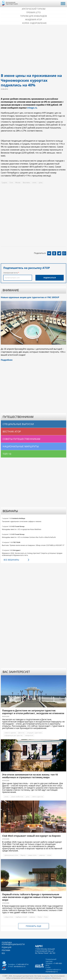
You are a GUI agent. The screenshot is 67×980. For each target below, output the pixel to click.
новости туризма (10, 733)
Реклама (6, 950)
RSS (3, 953)
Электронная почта (10, 273)
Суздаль (4, 183)
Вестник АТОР (12, 431)
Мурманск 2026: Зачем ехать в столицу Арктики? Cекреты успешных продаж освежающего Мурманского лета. (32, 554)
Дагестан (21, 733)
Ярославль (26, 183)
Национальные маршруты (21, 446)
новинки (32, 917)
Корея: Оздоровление (34, 23)
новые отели (32, 855)
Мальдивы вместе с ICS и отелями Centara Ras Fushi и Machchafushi (29, 537)
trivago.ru (32, 108)
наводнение (29, 735)
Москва (18, 183)
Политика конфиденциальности (13, 943)
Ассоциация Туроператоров (12, 3)
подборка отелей (21, 917)
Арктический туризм (34, 9)
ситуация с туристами (34, 733)
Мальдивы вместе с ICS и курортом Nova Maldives (22, 529)
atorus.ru (48, 978)
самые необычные (17, 797)
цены (41, 183)
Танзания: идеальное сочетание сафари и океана (22, 521)
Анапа (40, 917)
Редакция (6, 947)
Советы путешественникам (21, 439)
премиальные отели (11, 855)
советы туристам (37, 797)
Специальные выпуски (18, 424)
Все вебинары (11, 560)
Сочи (11, 183)
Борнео (23, 855)
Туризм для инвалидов (34, 16)
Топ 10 (7, 454)
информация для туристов (13, 735)
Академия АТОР (34, 19)
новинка (42, 855)
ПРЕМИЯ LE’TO (33, 12)
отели (34, 183)
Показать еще (33, 926)
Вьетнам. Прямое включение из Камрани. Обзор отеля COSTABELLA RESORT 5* (33, 545)
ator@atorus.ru (20, 966)
